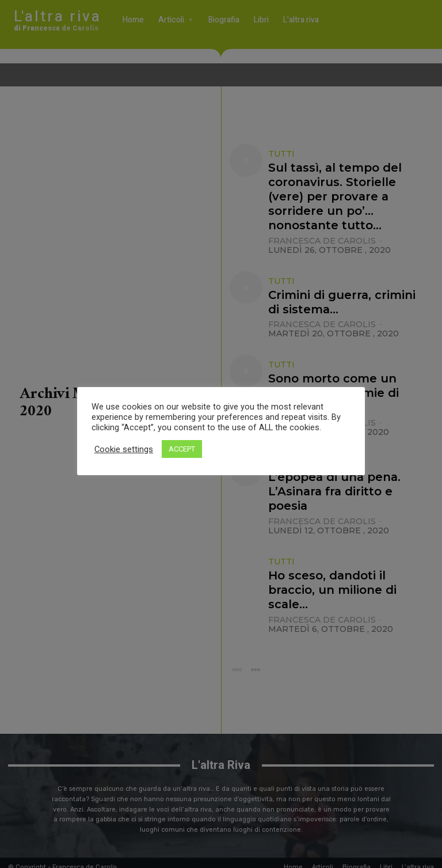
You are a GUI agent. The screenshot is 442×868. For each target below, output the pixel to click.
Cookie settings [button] (124, 449)
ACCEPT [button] (182, 449)
